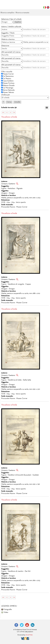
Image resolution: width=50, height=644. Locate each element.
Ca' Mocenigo (8, 88)
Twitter (22, 625)
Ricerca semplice (8, 13)
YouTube (27, 625)
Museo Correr (8, 74)
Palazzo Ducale (9, 86)
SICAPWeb (29, 635)
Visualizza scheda (9, 117)
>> (14, 112)
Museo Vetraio (8, 92)
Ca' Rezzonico (8, 76)
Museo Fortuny (8, 83)
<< (3, 112)
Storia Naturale (9, 90)
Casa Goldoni (8, 81)
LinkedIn (33, 625)
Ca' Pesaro (7, 79)
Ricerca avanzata (22, 13)
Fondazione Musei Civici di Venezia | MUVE (11, 6)
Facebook (16, 625)
